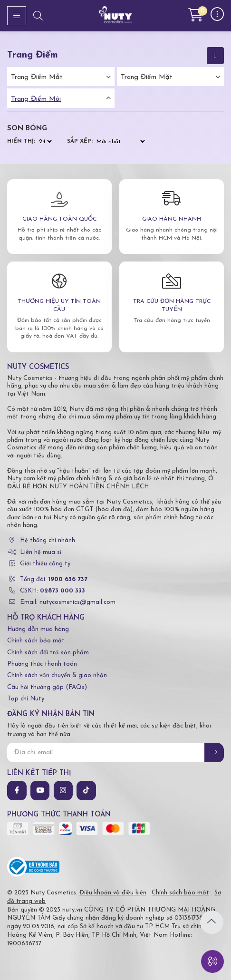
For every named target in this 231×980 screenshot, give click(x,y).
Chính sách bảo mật (36, 641)
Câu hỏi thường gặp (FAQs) (47, 687)
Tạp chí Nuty (26, 699)
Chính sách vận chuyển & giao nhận (57, 675)
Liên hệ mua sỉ (41, 552)
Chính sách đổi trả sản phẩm (48, 653)
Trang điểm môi (36, 99)
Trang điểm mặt (147, 77)
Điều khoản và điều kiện (113, 893)
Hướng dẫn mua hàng (38, 629)
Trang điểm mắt (37, 77)
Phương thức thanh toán (42, 664)
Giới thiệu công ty (45, 564)
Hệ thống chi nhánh (48, 540)
